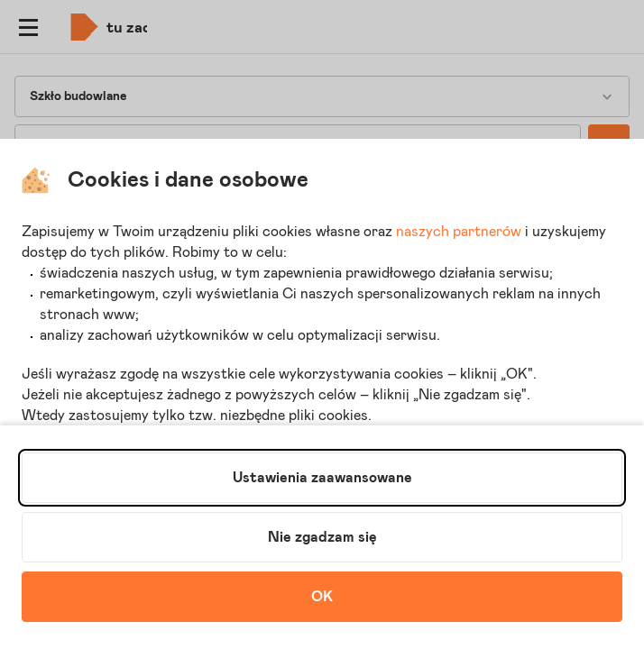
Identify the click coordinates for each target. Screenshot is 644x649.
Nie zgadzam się (322, 537)
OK (322, 597)
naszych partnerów (459, 232)
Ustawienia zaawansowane (322, 478)
